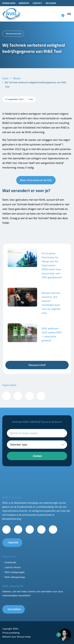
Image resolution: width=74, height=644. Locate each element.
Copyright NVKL (10, 629)
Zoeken (37, 456)
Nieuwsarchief (37, 365)
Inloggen (51, 3)
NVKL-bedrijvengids (15, 572)
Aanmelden (14, 609)
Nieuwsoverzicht (14, 34)
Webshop (24, 3)
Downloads (9, 3)
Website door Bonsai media (16, 637)
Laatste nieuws (13, 567)
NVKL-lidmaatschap (15, 577)
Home (5, 78)
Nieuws (17, 78)
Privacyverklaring (11, 633)
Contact (37, 3)
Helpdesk (13, 542)
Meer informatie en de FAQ (36, 180)
